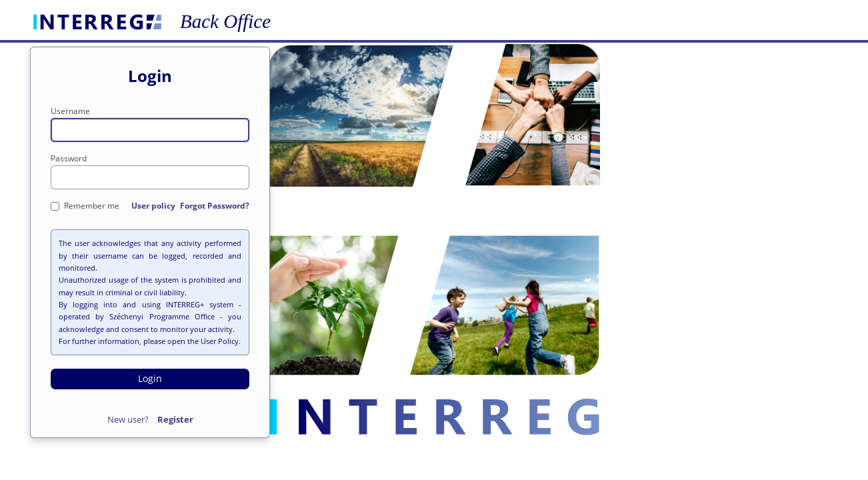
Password (69, 158)
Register (175, 419)
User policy (153, 206)
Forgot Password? (215, 206)
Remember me (85, 206)
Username (70, 111)
